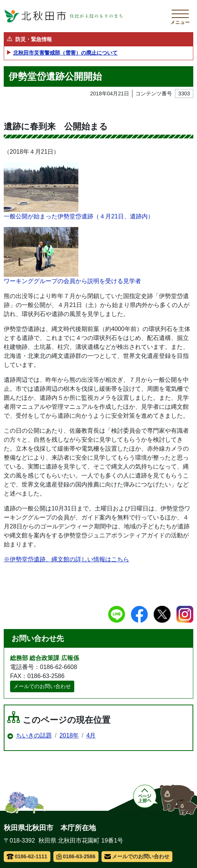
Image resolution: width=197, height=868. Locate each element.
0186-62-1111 (27, 856)
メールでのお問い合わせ (42, 686)
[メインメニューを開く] (180, 16)
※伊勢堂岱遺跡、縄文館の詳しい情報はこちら (66, 559)
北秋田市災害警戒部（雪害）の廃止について (65, 53)
